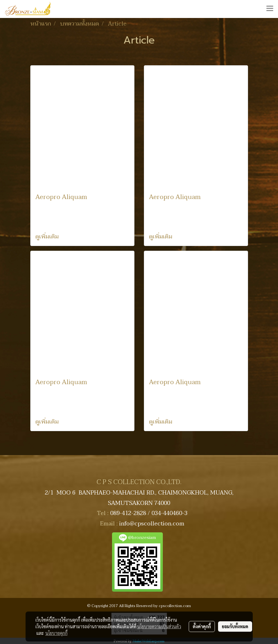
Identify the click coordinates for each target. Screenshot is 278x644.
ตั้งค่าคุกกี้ (202, 626)
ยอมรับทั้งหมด (235, 626)
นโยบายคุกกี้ (56, 633)
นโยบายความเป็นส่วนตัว (159, 626)
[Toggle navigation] (270, 9)
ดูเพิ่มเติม (48, 237)
